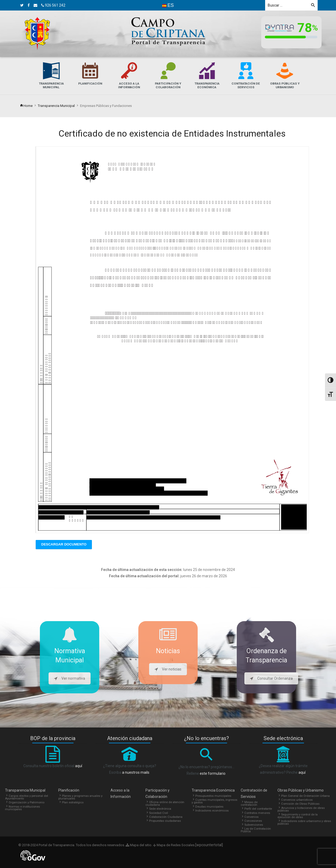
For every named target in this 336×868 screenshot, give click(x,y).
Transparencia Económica (213, 790)
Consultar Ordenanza (271, 678)
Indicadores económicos (212, 811)
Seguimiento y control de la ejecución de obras (298, 816)
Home (26, 106)
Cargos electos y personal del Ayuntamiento (27, 797)
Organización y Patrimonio (27, 802)
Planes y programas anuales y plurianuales (80, 797)
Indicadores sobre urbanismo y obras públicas (304, 822)
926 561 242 (53, 5)
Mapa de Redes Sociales (175, 845)
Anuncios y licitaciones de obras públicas (301, 809)
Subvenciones (254, 825)
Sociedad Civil (159, 813)
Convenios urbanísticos (297, 800)
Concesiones (253, 821)
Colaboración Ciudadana (166, 817)
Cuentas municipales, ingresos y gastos (214, 801)
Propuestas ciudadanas (165, 821)
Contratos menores (257, 813)
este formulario (213, 773)
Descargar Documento (64, 544)
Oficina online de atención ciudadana (165, 804)
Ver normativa (70, 678)
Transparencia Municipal (56, 106)
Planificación (69, 790)
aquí (79, 766)
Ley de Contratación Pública (256, 830)
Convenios (251, 817)
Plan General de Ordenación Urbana (305, 796)
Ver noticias (168, 669)
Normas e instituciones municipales (22, 808)
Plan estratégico (73, 802)
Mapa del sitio (139, 845)
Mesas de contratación (249, 804)
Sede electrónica (160, 809)
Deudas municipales (209, 807)
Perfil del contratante (258, 809)
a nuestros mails (136, 772)
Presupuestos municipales (213, 796)
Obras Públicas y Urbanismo (301, 790)
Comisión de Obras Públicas (300, 804)
